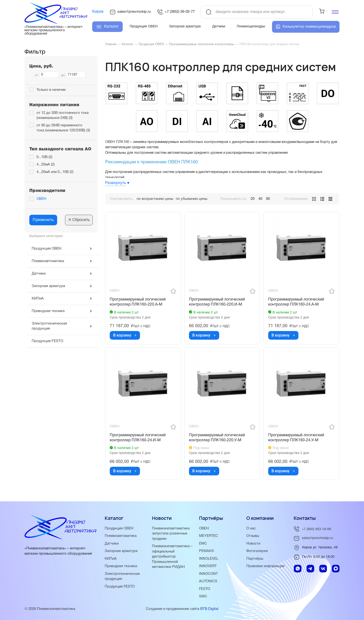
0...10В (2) (44, 157)
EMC (203, 545)
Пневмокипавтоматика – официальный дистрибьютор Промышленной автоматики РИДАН (173, 557)
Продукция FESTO (47, 341)
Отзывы (253, 537)
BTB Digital (209, 609)
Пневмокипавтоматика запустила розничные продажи (171, 535)
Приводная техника (48, 311)
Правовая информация (266, 567)
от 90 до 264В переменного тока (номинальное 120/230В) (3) (63, 128)
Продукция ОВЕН (47, 249)
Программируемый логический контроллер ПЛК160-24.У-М (296, 439)
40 (260, 199)
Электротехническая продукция (49, 326)
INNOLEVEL (209, 559)
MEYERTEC (209, 537)
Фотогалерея (257, 552)
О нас (251, 530)
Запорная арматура (48, 286)
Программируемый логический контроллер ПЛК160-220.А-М (138, 303)
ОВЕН (41, 199)
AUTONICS (208, 582)
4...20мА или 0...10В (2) (55, 172)
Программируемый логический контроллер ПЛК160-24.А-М (296, 303)
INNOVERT (208, 567)
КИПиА (38, 299)
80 (268, 199)
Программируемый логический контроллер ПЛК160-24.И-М (138, 439)
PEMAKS (206, 552)
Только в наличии (51, 90)
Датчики (39, 274)
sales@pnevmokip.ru (130, 12)
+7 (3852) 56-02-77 (176, 12)
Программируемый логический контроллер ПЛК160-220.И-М (217, 303)
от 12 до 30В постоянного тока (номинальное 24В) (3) (63, 115)
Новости (254, 545)
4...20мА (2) (46, 165)
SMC (203, 597)
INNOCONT (209, 574)
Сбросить (79, 220)
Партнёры (255, 559)
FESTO (205, 589)
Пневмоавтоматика (48, 261)
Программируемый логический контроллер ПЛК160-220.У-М (217, 439)
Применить (43, 220)
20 (253, 199)
